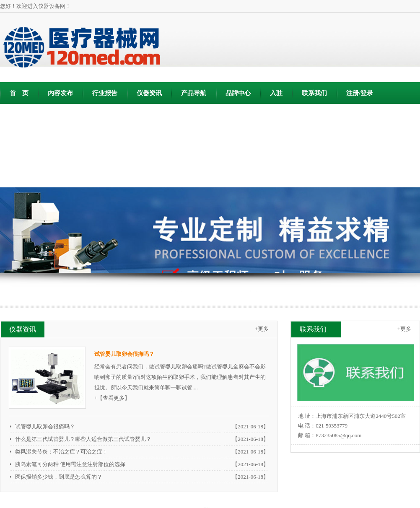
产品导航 (194, 93)
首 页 (19, 93)
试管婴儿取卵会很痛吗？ (45, 426)
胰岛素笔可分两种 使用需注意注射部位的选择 (70, 464)
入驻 (276, 93)
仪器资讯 (149, 93)
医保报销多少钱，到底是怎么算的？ (59, 477)
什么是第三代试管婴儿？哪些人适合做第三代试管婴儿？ (83, 439)
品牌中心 (238, 93)
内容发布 (60, 93)
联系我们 (314, 93)
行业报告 (105, 93)
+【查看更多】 (112, 398)
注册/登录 (360, 93)
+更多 (262, 329)
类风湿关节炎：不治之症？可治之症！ (61, 452)
